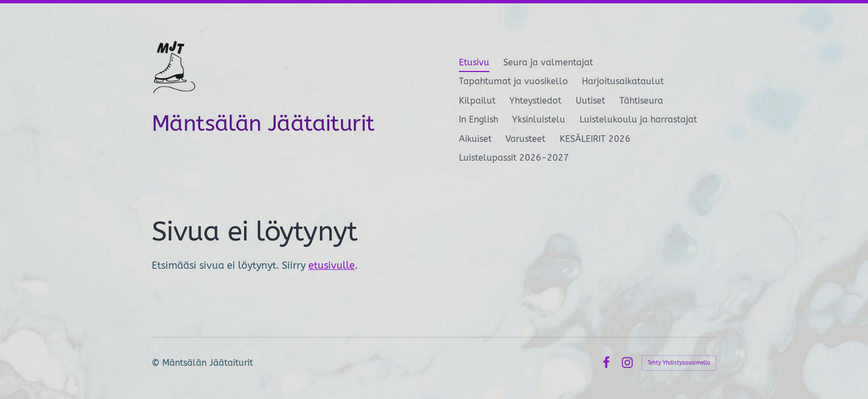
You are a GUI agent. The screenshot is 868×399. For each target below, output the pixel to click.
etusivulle (332, 265)
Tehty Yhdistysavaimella (679, 363)
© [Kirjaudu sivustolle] (157, 363)
